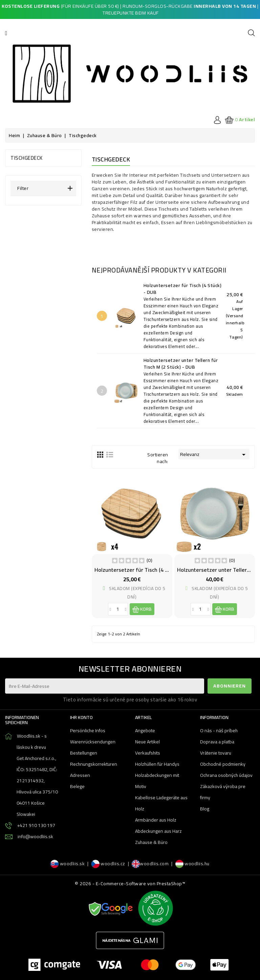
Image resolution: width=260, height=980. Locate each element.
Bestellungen (84, 753)
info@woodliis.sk (35, 836)
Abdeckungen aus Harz (158, 831)
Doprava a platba (217, 742)
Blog (205, 809)
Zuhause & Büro (151, 842)
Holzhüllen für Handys (157, 764)
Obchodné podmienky (223, 764)
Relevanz (214, 454)
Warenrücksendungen (93, 742)
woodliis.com (150, 864)
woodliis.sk (68, 864)
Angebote (145, 731)
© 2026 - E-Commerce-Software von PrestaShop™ (130, 884)
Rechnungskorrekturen (94, 764)
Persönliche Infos (88, 731)
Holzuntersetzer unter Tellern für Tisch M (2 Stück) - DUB (181, 364)
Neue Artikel (147, 742)
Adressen (80, 775)
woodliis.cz (108, 864)
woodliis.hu (192, 864)
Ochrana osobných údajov (226, 775)
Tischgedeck (27, 158)
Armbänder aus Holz (156, 820)
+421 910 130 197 (36, 825)
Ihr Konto (81, 717)
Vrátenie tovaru (216, 753)
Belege (77, 786)
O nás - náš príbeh (219, 731)
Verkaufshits (148, 753)
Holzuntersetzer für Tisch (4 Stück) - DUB (183, 289)
